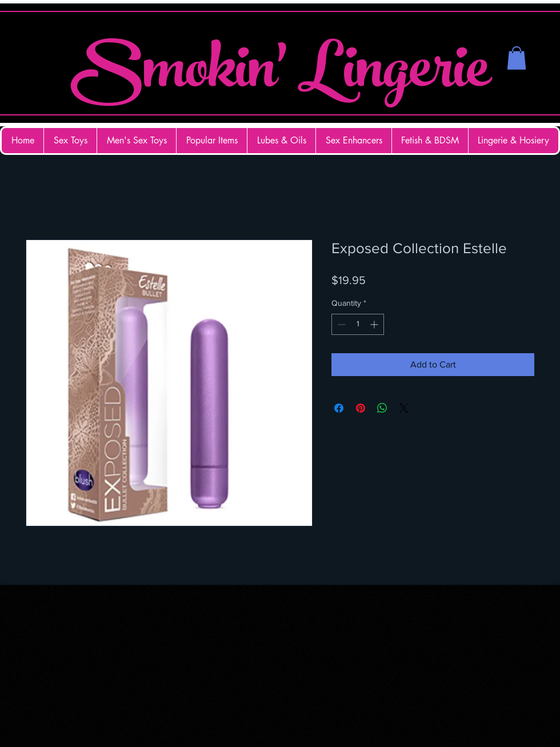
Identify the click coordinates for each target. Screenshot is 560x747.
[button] (517, 58)
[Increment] (375, 324)
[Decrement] (340, 324)
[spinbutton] (358, 324)
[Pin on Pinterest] (361, 408)
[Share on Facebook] (339, 408)
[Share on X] (404, 408)
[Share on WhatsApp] (382, 408)
